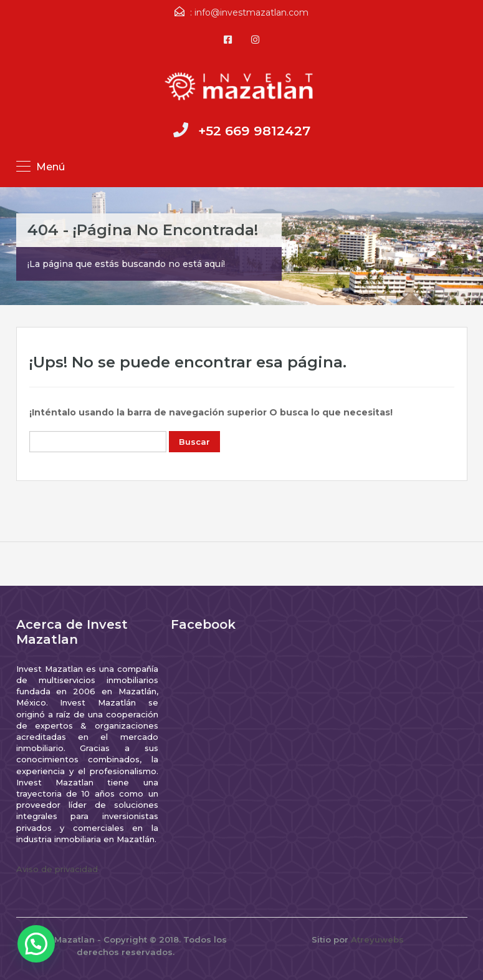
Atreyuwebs (377, 939)
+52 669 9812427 (254, 131)
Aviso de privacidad (57, 869)
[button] (36, 944)
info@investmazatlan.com (251, 12)
